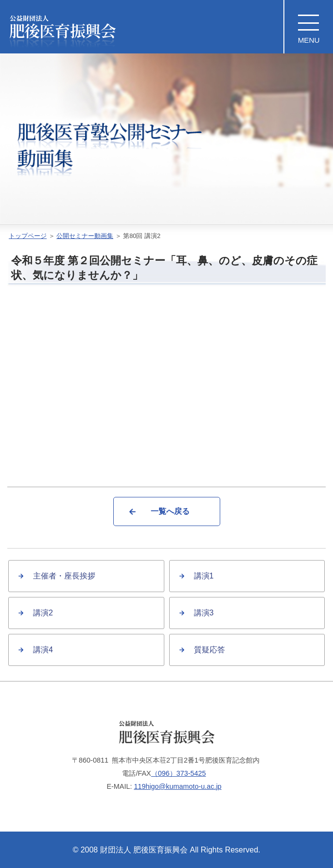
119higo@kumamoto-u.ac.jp (177, 786)
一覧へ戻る (170, 511)
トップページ (28, 236)
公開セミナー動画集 (85, 236)
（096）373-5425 (179, 773)
